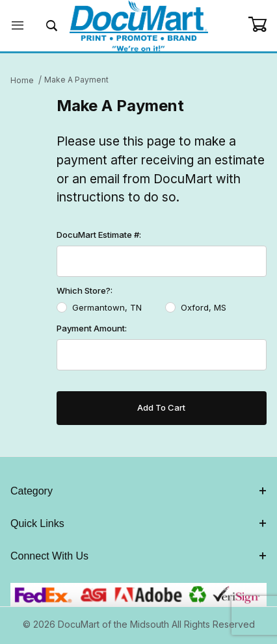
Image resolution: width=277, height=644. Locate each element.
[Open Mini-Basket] (262, 25)
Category (138, 491)
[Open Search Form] (52, 26)
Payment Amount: (92, 328)
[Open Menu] (17, 26)
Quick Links (138, 523)
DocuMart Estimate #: (99, 235)
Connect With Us (138, 556)
